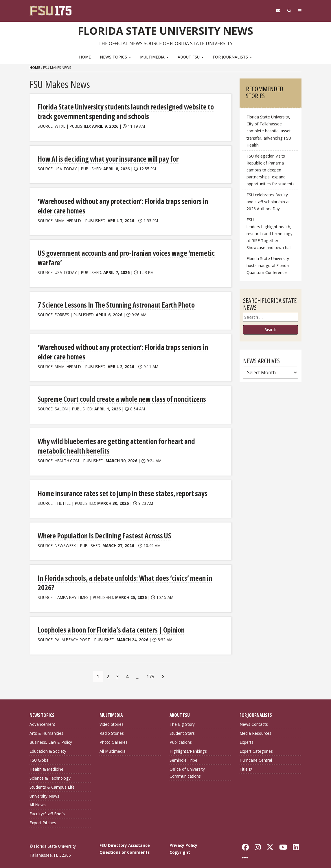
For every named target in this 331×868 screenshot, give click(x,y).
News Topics (115, 57)
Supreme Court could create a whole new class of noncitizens (120, 396)
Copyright (180, 847)
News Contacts (254, 719)
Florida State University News (166, 30)
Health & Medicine (46, 764)
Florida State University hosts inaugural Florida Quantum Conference (268, 265)
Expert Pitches (43, 817)
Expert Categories (256, 746)
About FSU (191, 57)
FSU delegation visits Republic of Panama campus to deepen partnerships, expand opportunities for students (271, 170)
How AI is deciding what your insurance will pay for (107, 158)
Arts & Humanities (46, 728)
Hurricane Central (256, 755)
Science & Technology (50, 773)
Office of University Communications (187, 767)
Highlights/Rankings (188, 746)
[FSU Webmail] (276, 11)
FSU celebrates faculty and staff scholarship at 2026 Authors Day (268, 201)
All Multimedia (113, 746)
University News (44, 791)
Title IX (246, 764)
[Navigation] (299, 11)
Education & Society (48, 746)
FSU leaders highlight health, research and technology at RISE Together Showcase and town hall (270, 233)
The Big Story (182, 719)
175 (150, 671)
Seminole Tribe (183, 755)
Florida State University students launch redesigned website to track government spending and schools (123, 111)
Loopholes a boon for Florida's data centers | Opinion (110, 625)
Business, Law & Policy (51, 737)
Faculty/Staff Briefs (47, 808)
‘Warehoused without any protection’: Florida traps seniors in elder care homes (128, 204)
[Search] (288, 11)
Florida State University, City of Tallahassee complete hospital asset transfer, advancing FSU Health (269, 131)
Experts (247, 737)
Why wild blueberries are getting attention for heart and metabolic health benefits (128, 442)
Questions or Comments (125, 847)
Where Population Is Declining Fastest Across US (103, 531)
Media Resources (255, 728)
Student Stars (182, 728)
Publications (181, 737)
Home (85, 57)
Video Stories (112, 719)
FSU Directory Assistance (125, 840)
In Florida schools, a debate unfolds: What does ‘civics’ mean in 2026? (123, 578)
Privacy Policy (183, 840)
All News (38, 800)
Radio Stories (112, 728)
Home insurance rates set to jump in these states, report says (121, 489)
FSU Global (39, 755)
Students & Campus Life (52, 782)
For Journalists (232, 57)
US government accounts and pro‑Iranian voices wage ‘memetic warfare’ (124, 256)
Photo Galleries (114, 737)
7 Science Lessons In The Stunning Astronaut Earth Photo (115, 303)
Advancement (42, 719)
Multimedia (154, 57)
